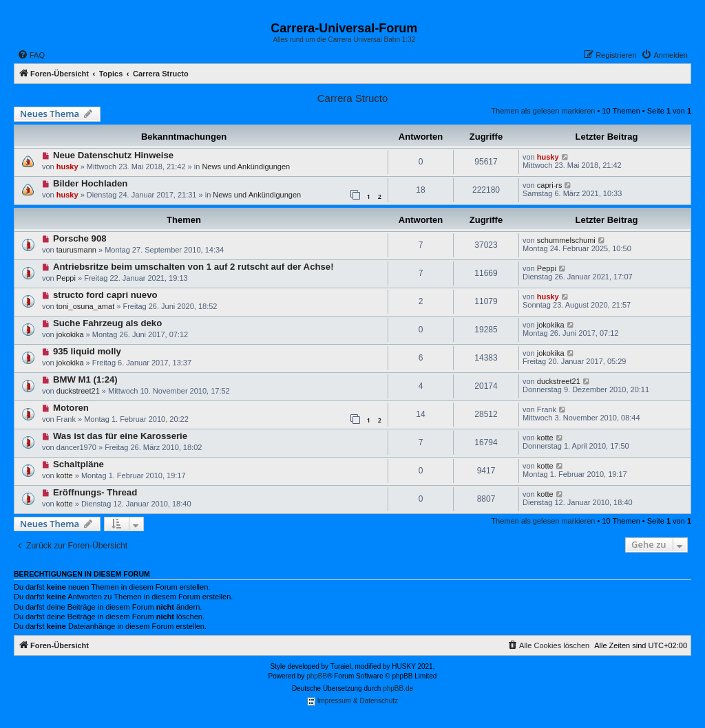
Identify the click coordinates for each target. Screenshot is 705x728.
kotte (545, 438)
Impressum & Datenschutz (352, 702)
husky (67, 167)
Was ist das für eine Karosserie (120, 436)
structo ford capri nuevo (105, 295)
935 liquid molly (87, 351)
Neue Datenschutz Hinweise (113, 155)
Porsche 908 (80, 238)
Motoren (71, 408)
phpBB (317, 676)
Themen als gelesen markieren (543, 111)
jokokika (70, 334)
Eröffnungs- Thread (95, 492)
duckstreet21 (78, 391)
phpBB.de (398, 688)
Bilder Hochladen (90, 183)
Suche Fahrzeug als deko (107, 323)
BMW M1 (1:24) (85, 379)
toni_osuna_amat (85, 306)
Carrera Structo (353, 98)
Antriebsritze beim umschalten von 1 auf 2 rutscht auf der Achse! (193, 267)
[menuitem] (31, 55)
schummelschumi (566, 240)
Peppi (66, 278)
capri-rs (550, 185)
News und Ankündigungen (246, 167)
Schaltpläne (78, 464)
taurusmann (76, 250)
